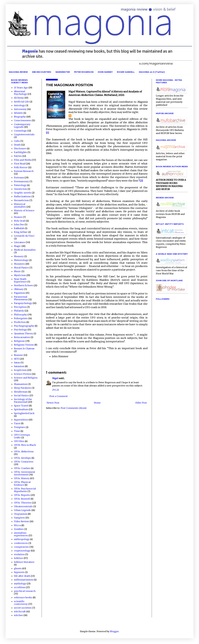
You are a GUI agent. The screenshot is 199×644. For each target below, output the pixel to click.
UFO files (19, 441)
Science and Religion (26, 378)
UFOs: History (22, 478)
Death (17, 145)
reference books (23, 597)
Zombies (19, 529)
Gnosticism (20, 189)
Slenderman (21, 392)
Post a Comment (59, 396)
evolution (19, 554)
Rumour (18, 355)
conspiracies (21, 547)
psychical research (25, 591)
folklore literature (24, 562)
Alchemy (19, 98)
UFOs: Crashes (22, 468)
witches (18, 615)
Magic (17, 246)
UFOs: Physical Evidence (22, 483)
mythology (20, 584)
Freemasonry (21, 181)
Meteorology (21, 260)
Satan (17, 363)
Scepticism (20, 370)
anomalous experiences (21, 534)
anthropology (22, 539)
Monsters (19, 264)
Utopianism (21, 514)
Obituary (19, 289)
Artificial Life (21, 102)
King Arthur (21, 232)
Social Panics (21, 395)
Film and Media (23, 160)
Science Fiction (23, 374)
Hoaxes (18, 217)
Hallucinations (22, 196)
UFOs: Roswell (22, 499)
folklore (19, 558)
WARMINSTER (63, 72)
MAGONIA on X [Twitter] (152, 72)
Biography (20, 117)
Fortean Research (24, 171)
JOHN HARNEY (105, 72)
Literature (20, 242)
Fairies (18, 156)
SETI (16, 359)
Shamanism (21, 384)
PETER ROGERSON (84, 72)
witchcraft (20, 611)
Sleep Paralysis (22, 388)
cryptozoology (22, 551)
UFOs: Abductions (24, 451)
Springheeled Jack (24, 413)
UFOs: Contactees (24, 462)
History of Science (24, 210)
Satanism (19, 366)
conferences (21, 543)
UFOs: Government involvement (24, 473)
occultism (20, 587)
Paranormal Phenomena (21, 298)
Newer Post (53, 403)
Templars (19, 427)
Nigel (55, 378)
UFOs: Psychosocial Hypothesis (25, 490)
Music (17, 271)
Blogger (114, 631)
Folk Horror (21, 167)
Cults (17, 141)
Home (97, 403)
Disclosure (20, 148)
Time (17, 431)
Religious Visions (24, 345)
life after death (22, 576)
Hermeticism (21, 200)
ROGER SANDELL (126, 72)
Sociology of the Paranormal (23, 401)
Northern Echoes (23, 285)
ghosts (18, 568)
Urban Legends (22, 510)
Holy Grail (20, 221)
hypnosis (19, 572)
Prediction (20, 322)
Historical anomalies (20, 205)
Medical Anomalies (25, 250)
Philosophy (20, 315)
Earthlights (20, 152)
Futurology (20, 185)
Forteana (19, 178)
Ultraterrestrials (23, 506)
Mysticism (20, 275)
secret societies (23, 608)
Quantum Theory (23, 333)
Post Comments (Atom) (74, 408)
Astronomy (20, 109)
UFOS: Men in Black (25, 445)
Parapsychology (23, 303)
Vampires (19, 518)
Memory (19, 256)
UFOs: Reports (22, 495)
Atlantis (18, 113)
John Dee (19, 224)
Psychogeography (24, 326)
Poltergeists (21, 318)
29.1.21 (56, 390)
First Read (20, 164)
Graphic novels (23, 193)
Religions (19, 341)
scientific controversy (21, 603)
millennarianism (24, 580)
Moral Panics (21, 268)
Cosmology (20, 131)
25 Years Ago (21, 88)
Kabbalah (19, 228)
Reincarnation (22, 337)
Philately (19, 311)
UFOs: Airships (22, 458)
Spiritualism (21, 409)
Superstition (21, 420)
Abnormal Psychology (20, 93)
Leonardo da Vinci (24, 236)
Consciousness (22, 120)
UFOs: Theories (23, 503)
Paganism (19, 293)
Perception (20, 307)
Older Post (141, 403)
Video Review (21, 521)
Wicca (17, 525)
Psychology (20, 330)
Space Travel (21, 406)
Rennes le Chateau (24, 348)
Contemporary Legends (22, 126)
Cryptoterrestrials (24, 134)
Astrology (19, 105)
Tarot (17, 423)
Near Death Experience (20, 280)
